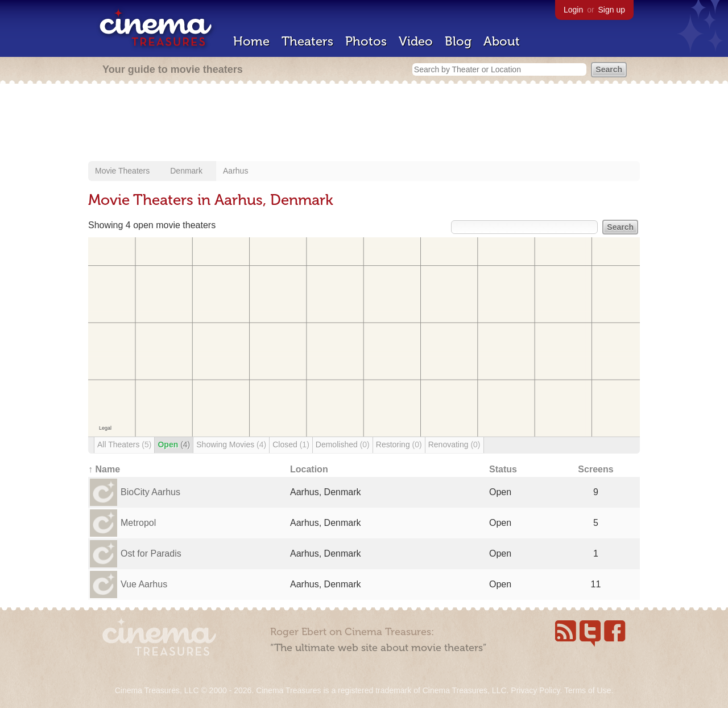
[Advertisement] (364, 124)
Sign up (612, 10)
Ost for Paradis (151, 553)
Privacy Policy (535, 690)
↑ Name (104, 469)
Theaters (307, 41)
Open (174, 444)
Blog (458, 41)
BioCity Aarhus (150, 492)
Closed (291, 444)
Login (573, 10)
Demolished (343, 444)
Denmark (186, 171)
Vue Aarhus (144, 584)
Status (503, 469)
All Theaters (124, 444)
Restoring (399, 444)
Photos (366, 41)
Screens (595, 469)
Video (416, 41)
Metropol (138, 523)
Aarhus (235, 171)
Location (309, 469)
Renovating (454, 444)
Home (251, 41)
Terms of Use (588, 690)
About (502, 41)
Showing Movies (231, 444)
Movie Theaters (122, 171)
